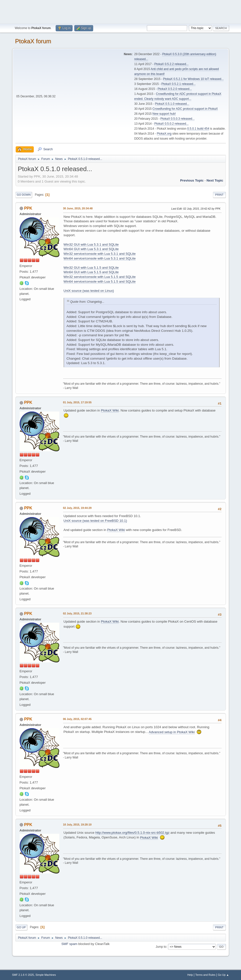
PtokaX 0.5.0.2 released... (171, 124)
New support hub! (164, 114)
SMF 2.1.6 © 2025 (23, 975)
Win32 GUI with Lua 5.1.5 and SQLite (91, 268)
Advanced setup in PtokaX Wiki (172, 732)
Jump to (161, 947)
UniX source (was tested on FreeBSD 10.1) (95, 521)
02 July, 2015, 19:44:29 (77, 508)
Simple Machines (46, 975)
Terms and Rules (205, 975)
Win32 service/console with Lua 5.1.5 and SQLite (100, 277)
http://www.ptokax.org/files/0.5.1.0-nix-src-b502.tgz (133, 833)
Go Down (24, 195)
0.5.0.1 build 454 (198, 129)
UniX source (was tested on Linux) (89, 291)
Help (190, 975)
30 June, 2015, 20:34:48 (78, 208)
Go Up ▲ (223, 975)
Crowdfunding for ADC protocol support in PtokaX (185, 109)
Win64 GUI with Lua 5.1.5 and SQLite (91, 272)
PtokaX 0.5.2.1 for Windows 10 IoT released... (193, 79)
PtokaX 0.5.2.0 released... (175, 89)
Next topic (215, 180)
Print (219, 195)
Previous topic (192, 180)
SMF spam (69, 944)
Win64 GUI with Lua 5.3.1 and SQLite (91, 249)
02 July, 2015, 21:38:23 (77, 613)
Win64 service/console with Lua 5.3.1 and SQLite (100, 258)
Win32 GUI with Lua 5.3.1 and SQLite (91, 245)
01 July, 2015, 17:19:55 (77, 402)
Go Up (21, 927)
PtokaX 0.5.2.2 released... (171, 64)
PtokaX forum (33, 41)
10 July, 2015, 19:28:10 (77, 825)
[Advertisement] (120, 11)
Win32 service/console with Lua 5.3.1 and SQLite (100, 254)
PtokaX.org (164, 134)
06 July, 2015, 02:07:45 (77, 719)
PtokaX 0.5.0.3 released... (178, 119)
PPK (28, 208)
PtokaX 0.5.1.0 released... (172, 104)
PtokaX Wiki (110, 410)
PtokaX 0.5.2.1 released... (179, 84)
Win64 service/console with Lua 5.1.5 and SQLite (100, 282)
